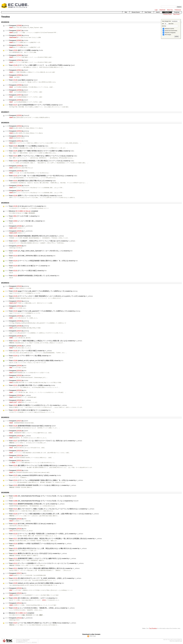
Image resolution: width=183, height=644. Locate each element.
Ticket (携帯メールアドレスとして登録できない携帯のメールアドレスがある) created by (41, 156)
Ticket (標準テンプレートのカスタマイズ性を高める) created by (34, 196)
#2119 (11, 521)
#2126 (13, 463)
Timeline (167, 12)
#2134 (11, 28)
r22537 (15, 303)
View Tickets (148, 12)
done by (170, 26)
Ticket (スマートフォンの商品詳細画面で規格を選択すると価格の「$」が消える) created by (44, 480)
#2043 (11, 33)
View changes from (171, 21)
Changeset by (17, 26)
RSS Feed (93, 636)
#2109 (11, 575)
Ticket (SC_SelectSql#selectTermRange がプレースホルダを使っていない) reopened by (42, 501)
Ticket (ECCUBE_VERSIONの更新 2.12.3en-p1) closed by (30, 256)
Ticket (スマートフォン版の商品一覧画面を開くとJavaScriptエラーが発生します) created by (44, 534)
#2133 (11, 72)
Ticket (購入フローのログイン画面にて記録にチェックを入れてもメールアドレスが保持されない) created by (50, 509)
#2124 (11, 438)
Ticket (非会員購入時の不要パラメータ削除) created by (30, 385)
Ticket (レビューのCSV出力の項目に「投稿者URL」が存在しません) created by (40, 608)
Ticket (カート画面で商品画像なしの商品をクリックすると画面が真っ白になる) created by (44, 341)
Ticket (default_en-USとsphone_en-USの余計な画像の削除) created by (35, 583)
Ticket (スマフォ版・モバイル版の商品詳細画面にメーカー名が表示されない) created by (41, 176)
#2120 (11, 453)
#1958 (11, 228)
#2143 (11, 87)
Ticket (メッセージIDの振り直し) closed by (25, 221)
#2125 (11, 472)
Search (158, 12)
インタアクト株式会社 (31, 642)
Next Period (176, 14)
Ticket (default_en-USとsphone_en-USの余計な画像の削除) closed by (34, 361)
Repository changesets (169, 33)
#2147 (11, 92)
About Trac (170, 10)
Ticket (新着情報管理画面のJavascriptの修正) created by (31, 426)
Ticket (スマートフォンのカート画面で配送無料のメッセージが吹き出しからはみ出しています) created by (49, 296)
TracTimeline (153, 628)
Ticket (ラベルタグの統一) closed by (22, 216)
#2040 (11, 378)
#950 (11, 368)
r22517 (11, 531)
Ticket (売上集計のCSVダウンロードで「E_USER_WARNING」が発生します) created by (43, 578)
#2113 (11, 433)
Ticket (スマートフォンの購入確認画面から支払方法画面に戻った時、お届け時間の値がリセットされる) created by (52, 514)
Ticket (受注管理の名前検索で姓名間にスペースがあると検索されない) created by (41, 485)
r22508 (15, 233)
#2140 (11, 188)
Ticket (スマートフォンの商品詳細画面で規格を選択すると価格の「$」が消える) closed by (41, 261)
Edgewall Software (23, 641)
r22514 (44, 600)
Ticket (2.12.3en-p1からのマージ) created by (26, 206)
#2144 (11, 143)
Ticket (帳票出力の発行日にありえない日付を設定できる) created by (36, 553)
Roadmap (177, 12)
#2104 (11, 595)
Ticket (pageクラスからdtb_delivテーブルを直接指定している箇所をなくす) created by (41, 291)
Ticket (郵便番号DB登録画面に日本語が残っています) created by (35, 504)
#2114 (11, 448)
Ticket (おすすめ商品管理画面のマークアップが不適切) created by (34, 105)
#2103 (11, 233)
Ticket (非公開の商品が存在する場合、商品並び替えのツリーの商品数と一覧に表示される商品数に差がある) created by (54, 539)
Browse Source (136, 12)
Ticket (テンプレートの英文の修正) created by (28, 351)
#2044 (11, 117)
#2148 (11, 77)
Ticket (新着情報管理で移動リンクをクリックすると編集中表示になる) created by (41, 558)
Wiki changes (167, 35)
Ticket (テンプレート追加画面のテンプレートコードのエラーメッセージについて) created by (44, 563)
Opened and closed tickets (170, 31)
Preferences (178, 10)
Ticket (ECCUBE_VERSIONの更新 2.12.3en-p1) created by (31, 524)
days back (169, 24)
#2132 (11, 348)
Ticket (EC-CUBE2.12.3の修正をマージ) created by (28, 410)
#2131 (11, 383)
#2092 (11, 605)
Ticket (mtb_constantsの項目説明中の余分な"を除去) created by (33, 475)
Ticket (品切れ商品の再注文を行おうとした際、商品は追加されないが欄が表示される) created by (46, 548)
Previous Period (167, 14)
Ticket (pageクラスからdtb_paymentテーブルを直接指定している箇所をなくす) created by (43, 311)
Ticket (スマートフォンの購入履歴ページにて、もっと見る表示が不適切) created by (40, 65)
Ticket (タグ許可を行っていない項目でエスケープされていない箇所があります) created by (44, 441)
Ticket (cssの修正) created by (21, 80)
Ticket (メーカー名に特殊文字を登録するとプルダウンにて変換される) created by (41, 623)
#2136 (11, 37)
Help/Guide (162, 10)
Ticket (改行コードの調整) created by (24, 50)
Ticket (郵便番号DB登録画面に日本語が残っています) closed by (32, 276)
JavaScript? (38, 536)
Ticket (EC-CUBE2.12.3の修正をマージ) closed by (28, 266)
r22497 (15, 228)
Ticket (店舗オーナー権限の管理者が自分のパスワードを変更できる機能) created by (40, 151)
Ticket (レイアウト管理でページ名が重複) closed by (28, 356)
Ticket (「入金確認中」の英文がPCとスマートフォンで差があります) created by (40, 241)
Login (156, 10)
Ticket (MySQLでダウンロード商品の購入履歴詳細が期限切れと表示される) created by (42, 568)
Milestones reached (168, 29)
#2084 (11, 308)
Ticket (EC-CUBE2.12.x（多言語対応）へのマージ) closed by (31, 598)
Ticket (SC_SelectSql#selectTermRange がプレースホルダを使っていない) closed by (41, 496)
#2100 (11, 397)
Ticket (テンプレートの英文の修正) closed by (26, 271)
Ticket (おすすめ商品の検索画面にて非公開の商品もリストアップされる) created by (40, 161)
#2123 (11, 458)
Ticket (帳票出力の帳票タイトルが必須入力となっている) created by (36, 405)
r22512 (20, 402)
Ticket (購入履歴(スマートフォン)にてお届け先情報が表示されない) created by (39, 466)
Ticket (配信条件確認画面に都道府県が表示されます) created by (35, 236)
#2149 (11, 57)
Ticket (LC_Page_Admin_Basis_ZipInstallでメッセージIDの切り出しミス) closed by (39, 251)
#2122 (11, 373)
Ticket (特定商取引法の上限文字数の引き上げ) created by (31, 181)
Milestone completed (22, 211)
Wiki (126, 12)
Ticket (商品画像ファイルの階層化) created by (27, 146)
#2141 (11, 168)
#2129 (11, 402)
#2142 (11, 173)
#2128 (11, 423)
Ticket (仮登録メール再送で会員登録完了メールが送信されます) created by (38, 544)
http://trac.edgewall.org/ (176, 641)
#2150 (11, 42)
